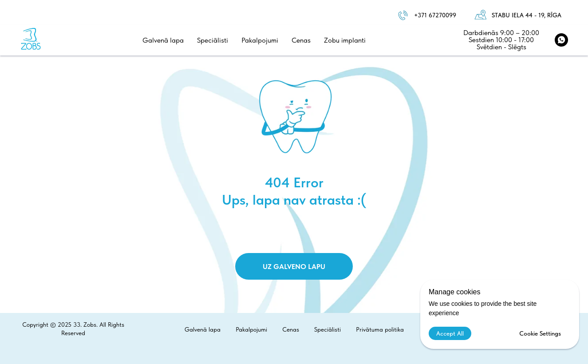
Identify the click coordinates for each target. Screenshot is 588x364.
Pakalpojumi (260, 40)
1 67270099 (440, 15)
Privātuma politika (380, 329)
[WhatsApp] (561, 40)
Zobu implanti (345, 40)
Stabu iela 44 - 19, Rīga (527, 15)
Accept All (450, 333)
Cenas (301, 40)
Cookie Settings (540, 333)
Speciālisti (213, 40)
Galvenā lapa (163, 40)
